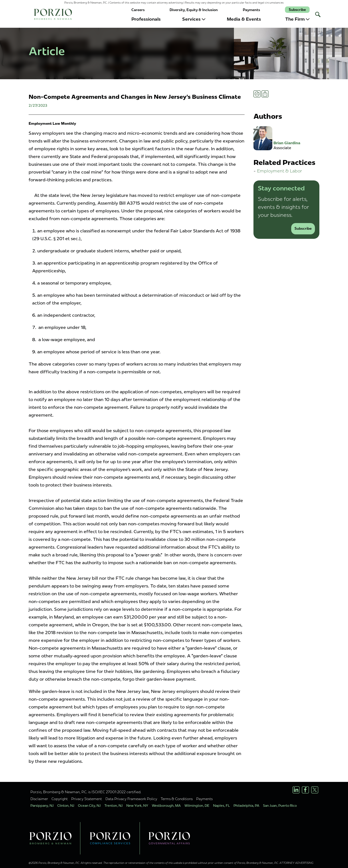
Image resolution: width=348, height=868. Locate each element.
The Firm (297, 19)
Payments (251, 10)
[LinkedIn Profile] (296, 790)
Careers (138, 10)
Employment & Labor (280, 171)
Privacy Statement (87, 799)
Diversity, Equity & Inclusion (194, 10)
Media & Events (244, 19)
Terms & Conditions (177, 799)
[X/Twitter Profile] (315, 790)
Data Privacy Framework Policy (131, 799)
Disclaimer (39, 799)
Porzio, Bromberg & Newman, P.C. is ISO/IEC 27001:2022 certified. (86, 792)
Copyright (60, 799)
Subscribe (297, 10)
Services (194, 19)
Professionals (146, 19)
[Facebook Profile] (305, 790)
